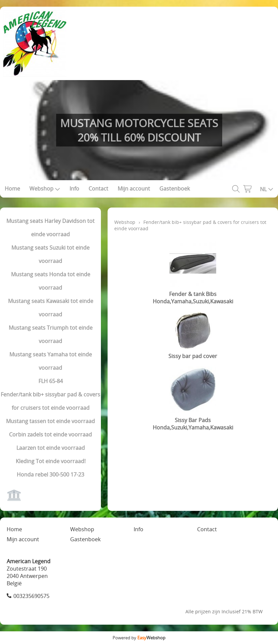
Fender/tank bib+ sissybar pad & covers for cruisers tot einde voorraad (50, 401)
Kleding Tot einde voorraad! (51, 461)
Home (12, 189)
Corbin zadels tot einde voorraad (50, 434)
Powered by (139, 638)
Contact (98, 189)
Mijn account (134, 189)
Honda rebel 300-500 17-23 (50, 474)
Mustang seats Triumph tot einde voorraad (51, 334)
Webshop (45, 189)
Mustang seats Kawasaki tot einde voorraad (51, 308)
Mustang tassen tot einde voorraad (50, 421)
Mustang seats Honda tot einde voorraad (51, 281)
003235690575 (31, 596)
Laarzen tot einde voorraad (51, 448)
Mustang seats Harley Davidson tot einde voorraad (50, 228)
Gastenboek (175, 189)
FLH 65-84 (51, 381)
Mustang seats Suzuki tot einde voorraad (50, 254)
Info (74, 189)
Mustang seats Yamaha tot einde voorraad (51, 361)
